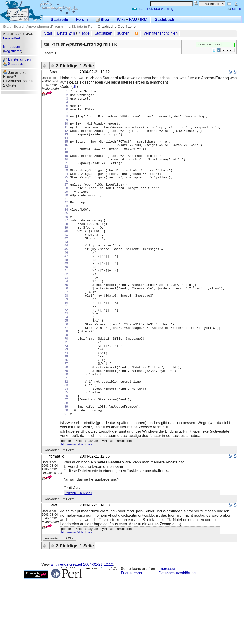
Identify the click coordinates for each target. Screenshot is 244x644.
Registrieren (13, 51)
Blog (102, 19)
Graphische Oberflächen (118, 26)
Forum (82, 19)
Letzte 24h (66, 33)
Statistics (13, 64)
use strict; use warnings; (155, 8)
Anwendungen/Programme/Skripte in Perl (60, 26)
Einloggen (12, 46)
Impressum (168, 634)
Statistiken (103, 33)
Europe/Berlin (13, 38)
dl (74, 87)
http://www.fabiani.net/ (77, 509)
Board (19, 26)
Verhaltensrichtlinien (160, 33)
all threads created (82, 630)
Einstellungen (17, 59)
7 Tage (84, 33)
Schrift (234, 9)
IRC (143, 19)
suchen (123, 33)
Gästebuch (164, 19)
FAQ (133, 19)
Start (7, 26)
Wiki (121, 19)
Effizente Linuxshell (78, 558)
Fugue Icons (131, 638)
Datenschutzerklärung (177, 638)
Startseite (59, 19)
